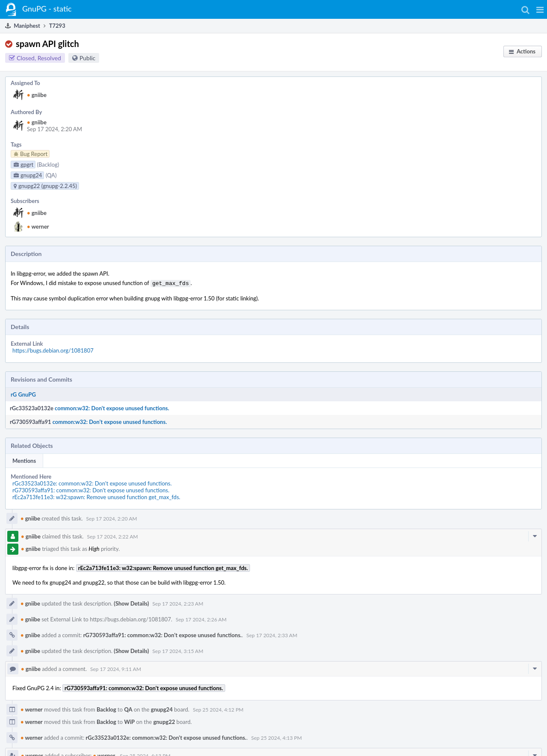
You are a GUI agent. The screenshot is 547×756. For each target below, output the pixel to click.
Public (87, 58)
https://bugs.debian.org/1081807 (53, 350)
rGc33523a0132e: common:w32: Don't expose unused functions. (92, 482)
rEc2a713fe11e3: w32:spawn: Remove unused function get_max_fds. (96, 496)
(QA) (51, 175)
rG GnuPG (23, 394)
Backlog (106, 709)
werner (38, 227)
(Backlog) (48, 165)
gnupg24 (162, 709)
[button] (540, 9)
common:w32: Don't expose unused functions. (112, 407)
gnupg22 (164, 721)
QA (128, 709)
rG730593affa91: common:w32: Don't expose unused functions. (91, 489)
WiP (129, 721)
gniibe (37, 95)
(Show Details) (131, 603)
